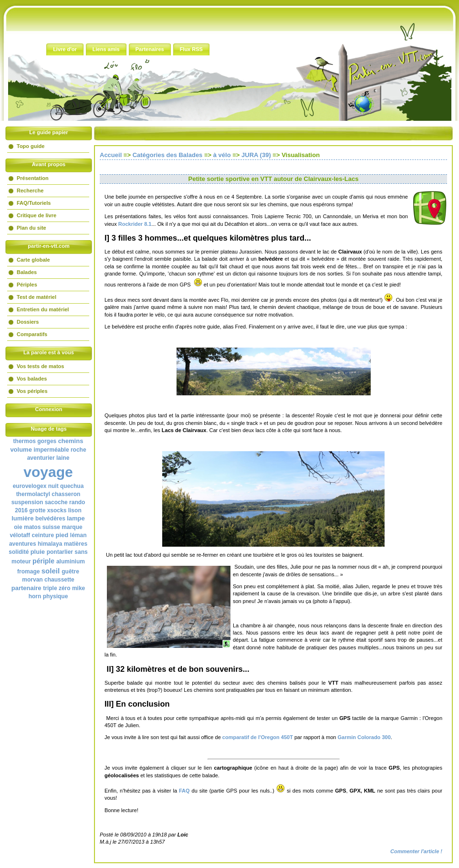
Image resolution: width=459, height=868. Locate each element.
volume (21, 450)
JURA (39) (256, 155)
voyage (48, 472)
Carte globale (33, 260)
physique (56, 596)
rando (77, 502)
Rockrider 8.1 (135, 224)
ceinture (43, 535)
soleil (51, 571)
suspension (27, 502)
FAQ (184, 791)
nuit (53, 486)
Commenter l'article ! (416, 851)
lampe (76, 518)
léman (78, 535)
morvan (32, 580)
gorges (47, 441)
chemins (71, 441)
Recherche (30, 191)
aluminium (71, 561)
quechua (72, 486)
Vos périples (32, 391)
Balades (27, 272)
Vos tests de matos (40, 366)
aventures (23, 544)
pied (62, 535)
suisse (51, 527)
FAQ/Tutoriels (34, 203)
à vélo (222, 155)
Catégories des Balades (168, 155)
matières (76, 544)
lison (75, 510)
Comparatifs (32, 334)
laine (63, 458)
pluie (38, 552)
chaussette (59, 580)
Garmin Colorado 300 (364, 737)
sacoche (56, 502)
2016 (21, 510)
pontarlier (60, 552)
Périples (27, 285)
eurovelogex (30, 486)
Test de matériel (37, 297)
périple (43, 561)
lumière (22, 518)
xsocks (57, 510)
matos (32, 527)
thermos (25, 441)
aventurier (41, 458)
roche (78, 450)
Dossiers (28, 322)
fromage (28, 572)
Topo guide (31, 146)
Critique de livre (37, 215)
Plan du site (31, 228)
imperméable (52, 450)
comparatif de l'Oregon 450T (258, 737)
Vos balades (32, 379)
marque (72, 527)
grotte (37, 510)
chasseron (66, 494)
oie (18, 527)
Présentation (33, 178)
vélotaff (20, 535)
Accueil (111, 155)
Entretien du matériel (43, 309)
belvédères (50, 519)
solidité (19, 552)
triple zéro (57, 588)
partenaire (26, 588)
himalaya (50, 544)
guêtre (70, 572)
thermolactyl (33, 494)
